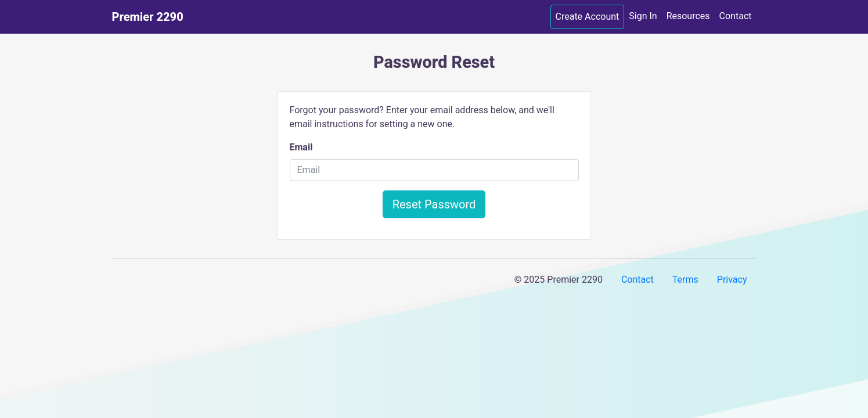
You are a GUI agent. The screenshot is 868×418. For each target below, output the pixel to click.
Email (301, 147)
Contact (736, 16)
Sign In (643, 16)
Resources (688, 16)
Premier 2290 (148, 17)
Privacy (732, 280)
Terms (685, 280)
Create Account (588, 17)
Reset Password (434, 204)
